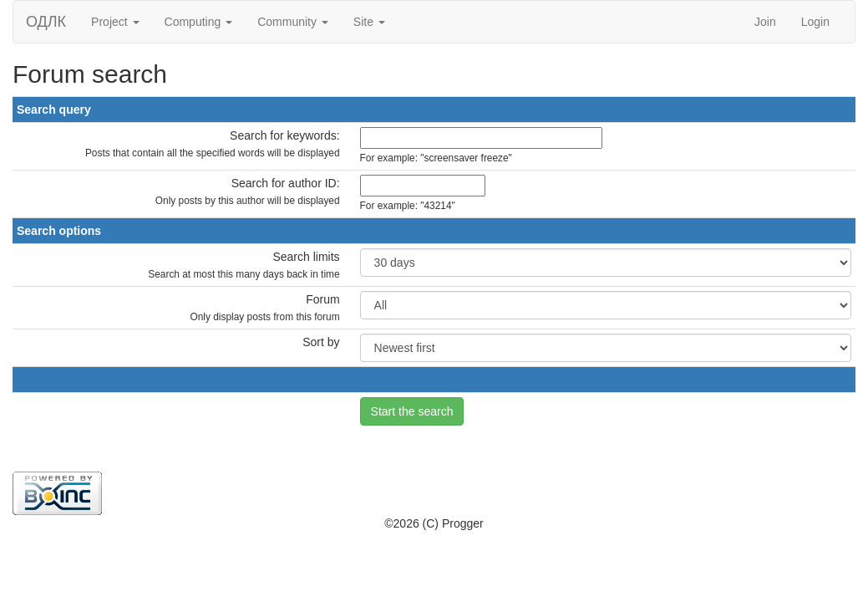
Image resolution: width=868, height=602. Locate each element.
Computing (199, 22)
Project (115, 22)
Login (815, 22)
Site (369, 22)
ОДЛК (46, 22)
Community (293, 22)
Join (765, 22)
